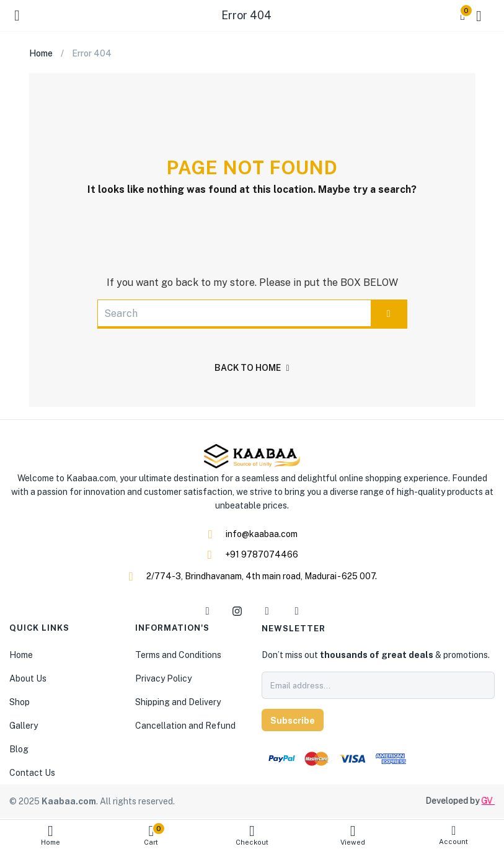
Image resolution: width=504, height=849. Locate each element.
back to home (252, 368)
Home (51, 835)
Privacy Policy (163, 678)
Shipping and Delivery (178, 702)
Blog (19, 749)
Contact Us (32, 773)
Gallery (24, 726)
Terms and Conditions (178, 655)
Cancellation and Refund (185, 726)
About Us (28, 678)
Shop (20, 702)
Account (453, 835)
